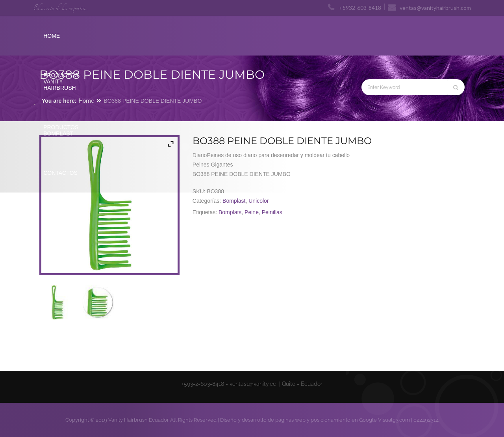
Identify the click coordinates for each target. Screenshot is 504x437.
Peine (252, 212)
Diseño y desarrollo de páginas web (263, 420)
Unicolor (258, 201)
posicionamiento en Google (344, 420)
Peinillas (272, 212)
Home (86, 101)
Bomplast (234, 201)
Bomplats (230, 212)
